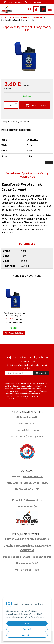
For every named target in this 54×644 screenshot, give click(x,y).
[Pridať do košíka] (34, 105)
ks (11, 105)
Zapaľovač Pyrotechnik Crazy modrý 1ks (14, 314)
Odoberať (41, 373)
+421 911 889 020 (33, 477)
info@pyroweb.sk (15, 2)
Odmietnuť (27, 635)
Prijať (27, 623)
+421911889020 (35, 2)
